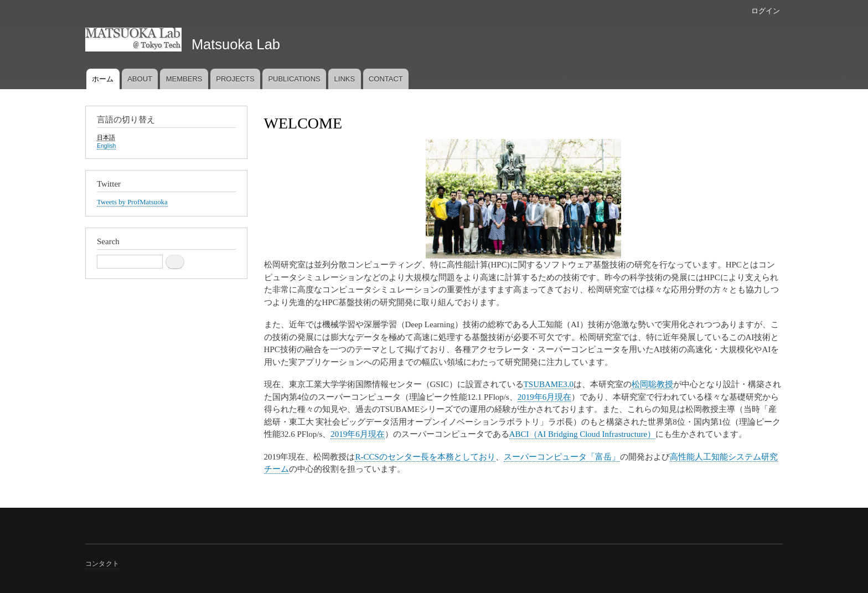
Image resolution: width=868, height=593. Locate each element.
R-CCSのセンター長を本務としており (425, 457)
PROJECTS (235, 79)
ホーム (103, 79)
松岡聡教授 (652, 384)
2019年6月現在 (544, 397)
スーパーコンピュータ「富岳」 (562, 457)
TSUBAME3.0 (549, 384)
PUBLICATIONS (294, 79)
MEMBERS (184, 79)
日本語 (106, 137)
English (106, 146)
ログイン (766, 11)
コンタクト (102, 564)
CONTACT (386, 79)
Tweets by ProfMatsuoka (132, 202)
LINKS (345, 79)
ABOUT (140, 79)
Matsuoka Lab (236, 44)
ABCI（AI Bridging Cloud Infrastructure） (582, 434)
